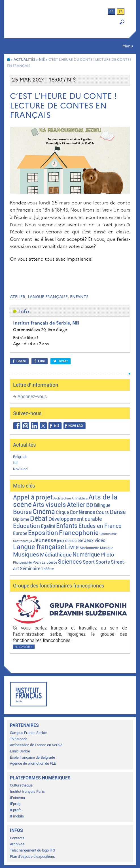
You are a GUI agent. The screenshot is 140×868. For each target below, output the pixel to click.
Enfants (79, 297)
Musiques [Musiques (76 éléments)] (26, 554)
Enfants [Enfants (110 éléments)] (67, 526)
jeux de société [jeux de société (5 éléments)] (70, 541)
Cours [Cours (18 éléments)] (102, 512)
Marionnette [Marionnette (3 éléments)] (89, 548)
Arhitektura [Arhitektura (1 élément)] (80, 498)
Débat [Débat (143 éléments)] (39, 519)
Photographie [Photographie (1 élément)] (22, 563)
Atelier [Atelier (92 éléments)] (76, 505)
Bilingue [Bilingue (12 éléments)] (102, 505)
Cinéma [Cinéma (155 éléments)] (44, 512)
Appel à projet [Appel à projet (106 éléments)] (33, 497)
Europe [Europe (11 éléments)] (20, 533)
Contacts (17, 838)
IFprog (15, 804)
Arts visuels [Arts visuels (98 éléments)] (49, 505)
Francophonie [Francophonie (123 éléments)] (79, 533)
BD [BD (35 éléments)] (90, 505)
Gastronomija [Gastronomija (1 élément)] (23, 541)
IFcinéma (17, 798)
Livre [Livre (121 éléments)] (72, 547)
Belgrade (20, 457)
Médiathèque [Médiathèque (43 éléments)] (56, 555)
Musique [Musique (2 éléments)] (107, 548)
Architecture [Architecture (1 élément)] (62, 498)
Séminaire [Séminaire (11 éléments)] (30, 569)
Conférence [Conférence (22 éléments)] (82, 512)
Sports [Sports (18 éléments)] (103, 562)
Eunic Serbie (20, 751)
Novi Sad (20, 469)
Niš (16, 463)
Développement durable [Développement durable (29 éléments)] (75, 519)
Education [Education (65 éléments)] (26, 526)
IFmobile (17, 816)
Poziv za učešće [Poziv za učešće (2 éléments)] (45, 562)
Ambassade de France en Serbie (36, 745)
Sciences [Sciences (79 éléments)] (70, 561)
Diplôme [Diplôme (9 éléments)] (21, 519)
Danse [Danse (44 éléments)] (118, 512)
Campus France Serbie (28, 733)
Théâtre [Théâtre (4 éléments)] (47, 569)
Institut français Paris (27, 791)
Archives (17, 844)
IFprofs (16, 810)
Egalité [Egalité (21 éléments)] (48, 526)
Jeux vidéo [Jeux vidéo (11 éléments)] (95, 540)
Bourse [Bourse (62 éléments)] (22, 512)
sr (112, 12)
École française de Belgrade (32, 757)
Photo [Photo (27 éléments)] (107, 555)
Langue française (48, 297)
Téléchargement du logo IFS (32, 850)
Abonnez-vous (32, 397)
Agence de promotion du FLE (33, 763)
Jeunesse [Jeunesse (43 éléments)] (44, 540)
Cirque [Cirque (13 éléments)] (62, 512)
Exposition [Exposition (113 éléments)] (43, 533)
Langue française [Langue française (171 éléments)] (39, 547)
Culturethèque (21, 785)
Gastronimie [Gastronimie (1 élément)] (108, 534)
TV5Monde (19, 739)
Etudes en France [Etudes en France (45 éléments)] (100, 526)
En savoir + (24, 647)
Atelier (18, 297)
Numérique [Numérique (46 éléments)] (86, 555)
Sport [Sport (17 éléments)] (89, 562)
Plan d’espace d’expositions (32, 857)
